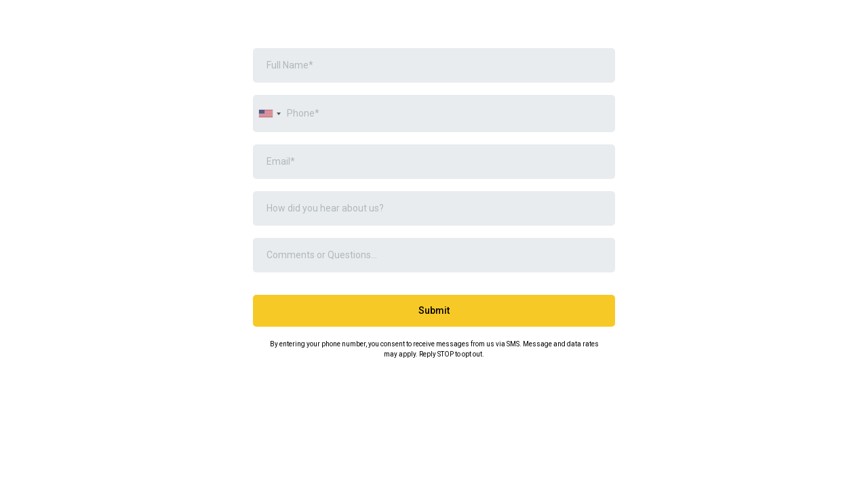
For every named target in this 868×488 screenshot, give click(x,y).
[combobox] (269, 114)
